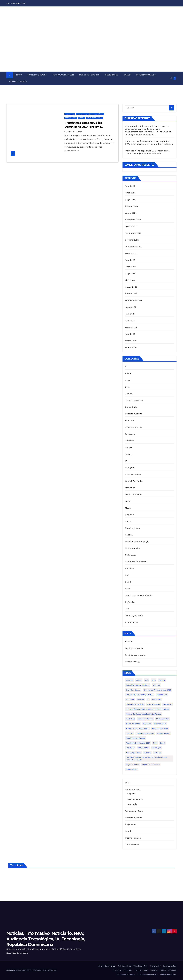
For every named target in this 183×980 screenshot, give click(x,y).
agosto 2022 (131, 253)
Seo (127, 609)
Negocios (130, 515)
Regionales (112, 75)
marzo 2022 (131, 287)
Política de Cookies (168, 975)
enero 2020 (131, 347)
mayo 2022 (131, 273)
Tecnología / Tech (63, 75)
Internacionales (146, 75)
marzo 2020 (131, 341)
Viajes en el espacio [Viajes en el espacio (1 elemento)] (151, 765)
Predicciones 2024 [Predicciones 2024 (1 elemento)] (160, 728)
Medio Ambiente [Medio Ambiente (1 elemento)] (133, 724)
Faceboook (131, 434)
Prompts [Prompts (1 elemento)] (130, 733)
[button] (171, 78)
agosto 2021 (131, 307)
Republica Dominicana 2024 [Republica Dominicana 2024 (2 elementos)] (138, 743)
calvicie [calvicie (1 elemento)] (162, 680)
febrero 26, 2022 (74, 132)
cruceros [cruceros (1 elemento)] (156, 685)
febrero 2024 (132, 206)
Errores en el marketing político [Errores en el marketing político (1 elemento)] (140, 695)
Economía (130, 420)
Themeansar (52, 970)
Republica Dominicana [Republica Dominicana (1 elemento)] (136, 738)
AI (126, 367)
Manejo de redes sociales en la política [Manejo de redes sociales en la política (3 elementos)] (144, 714)
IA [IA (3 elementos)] (148, 700)
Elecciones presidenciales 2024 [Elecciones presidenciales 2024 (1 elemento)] (157, 690)
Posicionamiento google (137, 542)
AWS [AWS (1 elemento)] (147, 680)
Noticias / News (37, 75)
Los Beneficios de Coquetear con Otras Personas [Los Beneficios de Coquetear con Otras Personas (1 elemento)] (147, 709)
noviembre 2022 (133, 233)
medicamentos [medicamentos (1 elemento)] (163, 719)
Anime (128, 373)
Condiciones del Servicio (148, 975)
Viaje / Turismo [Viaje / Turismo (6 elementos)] (132, 765)
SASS (128, 589)
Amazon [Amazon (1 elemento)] (129, 680)
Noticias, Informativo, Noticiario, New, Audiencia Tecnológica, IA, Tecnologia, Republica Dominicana (46, 939)
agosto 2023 (131, 226)
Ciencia (129, 394)
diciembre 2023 (133, 220)
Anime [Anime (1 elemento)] (139, 680)
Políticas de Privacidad (126, 975)
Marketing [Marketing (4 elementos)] (130, 719)
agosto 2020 (131, 327)
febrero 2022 (132, 294)
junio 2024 (130, 193)
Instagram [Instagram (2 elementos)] (157, 700)
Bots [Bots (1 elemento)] (154, 680)
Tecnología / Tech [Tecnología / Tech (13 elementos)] (133, 753)
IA (126, 461)
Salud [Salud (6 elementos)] (162, 743)
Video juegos (131, 622)
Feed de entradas (134, 648)
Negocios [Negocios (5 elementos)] (147, 724)
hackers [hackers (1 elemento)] (141, 700)
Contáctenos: (110, 966)
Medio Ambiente (133, 494)
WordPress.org (132, 662)
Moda (128, 508)
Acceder (129, 641)
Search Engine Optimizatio (139, 595)
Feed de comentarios (136, 655)
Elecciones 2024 (82, 114)
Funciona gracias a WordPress (19, 970)
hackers (129, 454)
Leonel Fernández (97, 114)
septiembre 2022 (134, 247)
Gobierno (130, 441)
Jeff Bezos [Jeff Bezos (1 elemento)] (168, 704)
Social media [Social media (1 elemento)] (143, 748)
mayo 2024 (131, 199)
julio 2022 (130, 260)
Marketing (130, 488)
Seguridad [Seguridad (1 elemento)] (130, 748)
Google (129, 447)
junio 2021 (130, 321)
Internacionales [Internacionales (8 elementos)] (153, 704)
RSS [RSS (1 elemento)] (155, 743)
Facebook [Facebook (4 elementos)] (130, 700)
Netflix (128, 521)
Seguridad (130, 602)
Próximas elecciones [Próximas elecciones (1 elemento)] (145, 733)
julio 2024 (130, 186)
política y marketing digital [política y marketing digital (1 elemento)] (137, 728)
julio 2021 (130, 314)
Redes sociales (133, 548)
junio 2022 (130, 267)
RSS (127, 575)
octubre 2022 (132, 240)
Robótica (129, 568)
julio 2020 (130, 334)
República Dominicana (94, 118)
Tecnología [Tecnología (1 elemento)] (156, 748)
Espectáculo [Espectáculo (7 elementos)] (162, 695)
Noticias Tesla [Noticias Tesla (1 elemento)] (160, 724)
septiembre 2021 (133, 300)
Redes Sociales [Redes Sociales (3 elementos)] (164, 733)
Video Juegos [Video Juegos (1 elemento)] (132, 769)
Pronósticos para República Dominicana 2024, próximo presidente (83, 127)
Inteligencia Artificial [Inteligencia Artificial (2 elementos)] (135, 704)
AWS (127, 380)
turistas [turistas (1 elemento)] (158, 753)
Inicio (19, 75)
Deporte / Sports (89, 75)
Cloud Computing (134, 400)
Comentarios (70, 114)
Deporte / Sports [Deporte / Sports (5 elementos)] (133, 690)
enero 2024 (131, 213)
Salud (127, 75)
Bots (127, 387)
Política (82, 118)
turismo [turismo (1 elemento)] (148, 753)
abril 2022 (130, 280)
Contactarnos (18, 82)
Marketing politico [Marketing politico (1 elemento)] (145, 719)
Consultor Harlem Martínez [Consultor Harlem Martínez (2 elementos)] (138, 685)
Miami (128, 501)
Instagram (130, 468)
